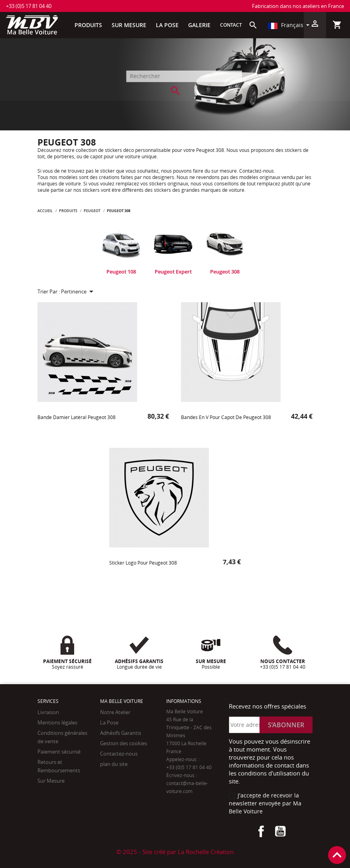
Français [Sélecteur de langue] (286, 25)
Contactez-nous (119, 754)
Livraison (48, 712)
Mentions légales (57, 722)
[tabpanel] (121, 251)
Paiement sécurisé (59, 752)
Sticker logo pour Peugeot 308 (143, 563)
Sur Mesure (51, 781)
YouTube (280, 831)
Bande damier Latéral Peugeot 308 (77, 417)
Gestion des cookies (124, 743)
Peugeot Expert (173, 272)
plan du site (114, 764)
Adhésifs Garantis (121, 733)
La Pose (109, 722)
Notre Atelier (115, 712)
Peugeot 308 (225, 272)
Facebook (261, 831)
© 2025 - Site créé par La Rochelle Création (175, 852)
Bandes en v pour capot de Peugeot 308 (226, 417)
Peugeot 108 (121, 272)
